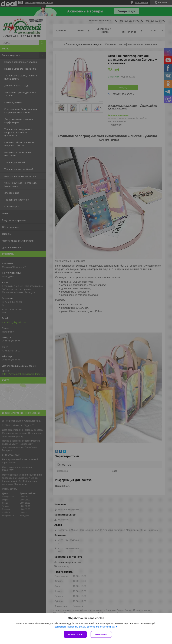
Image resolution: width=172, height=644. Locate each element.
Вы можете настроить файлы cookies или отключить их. (85, 627)
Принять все (75, 634)
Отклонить (101, 634)
